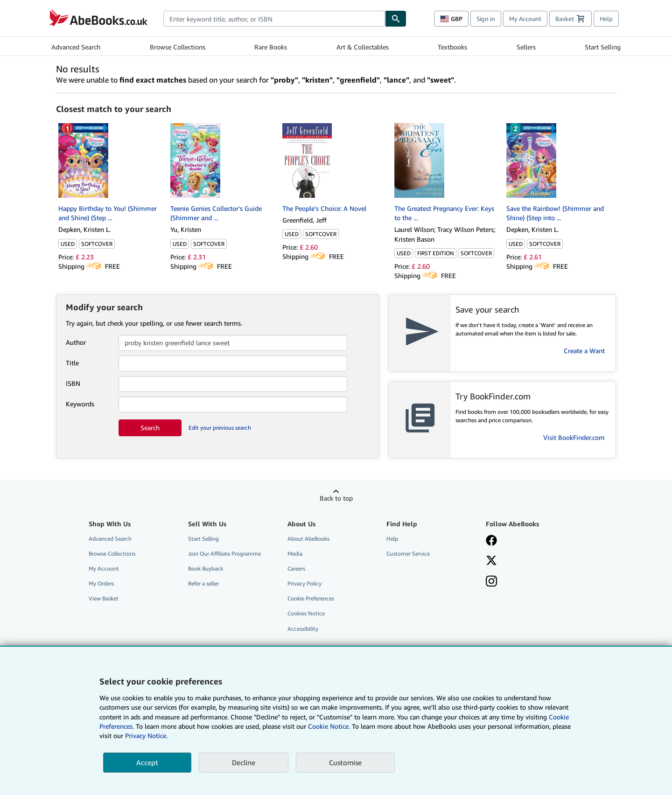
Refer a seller (203, 583)
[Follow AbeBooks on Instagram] (491, 582)
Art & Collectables (363, 47)
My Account (525, 19)
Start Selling (603, 47)
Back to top (336, 498)
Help (606, 19)
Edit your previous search (220, 428)
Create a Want (584, 351)
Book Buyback (206, 568)
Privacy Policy (304, 583)
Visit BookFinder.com (574, 437)
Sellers (526, 47)
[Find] (396, 19)
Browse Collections (178, 47)
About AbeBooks (308, 539)
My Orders (101, 583)
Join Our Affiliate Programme (224, 554)
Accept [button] (147, 762)
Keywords (80, 404)
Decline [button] (244, 762)
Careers (296, 568)
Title (72, 363)
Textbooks (452, 47)
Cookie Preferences (311, 598)
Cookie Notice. (329, 726)
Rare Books (271, 47)
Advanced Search (76, 47)
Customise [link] (345, 762)
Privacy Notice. (146, 736)
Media (295, 554)
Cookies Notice (306, 613)
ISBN (73, 383)
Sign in (486, 19)
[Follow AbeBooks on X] (491, 561)
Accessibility (303, 629)
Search (150, 428)
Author (76, 342)
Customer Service (408, 554)
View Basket (104, 598)
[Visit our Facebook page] (491, 541)
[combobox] (274, 19)
